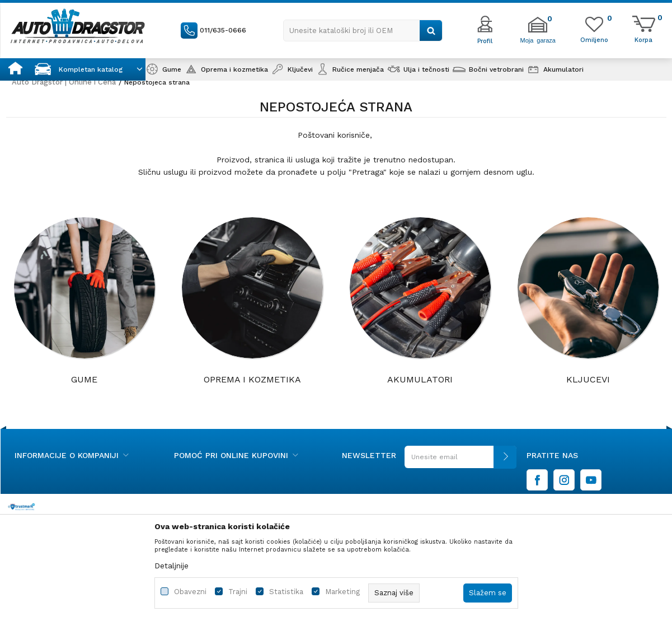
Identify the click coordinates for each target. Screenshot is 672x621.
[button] (363, 31)
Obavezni (190, 592)
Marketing (342, 592)
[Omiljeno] (594, 39)
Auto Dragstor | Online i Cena (64, 82)
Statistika (286, 592)
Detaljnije (171, 566)
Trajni (238, 592)
